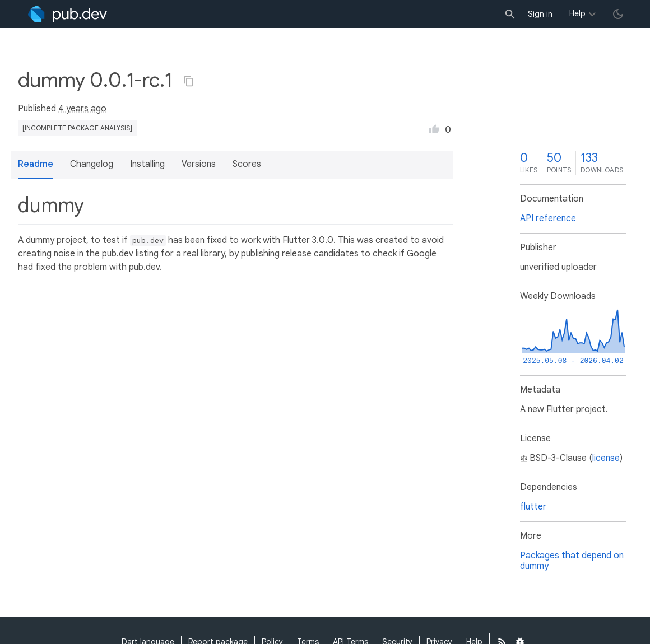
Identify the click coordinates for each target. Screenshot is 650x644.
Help (577, 13)
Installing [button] (147, 164)
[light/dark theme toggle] (618, 14)
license (606, 458)
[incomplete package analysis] (77, 128)
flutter (533, 507)
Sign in (540, 14)
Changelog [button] (92, 164)
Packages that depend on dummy (572, 561)
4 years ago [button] (82, 109)
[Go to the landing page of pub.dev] (68, 14)
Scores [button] (247, 164)
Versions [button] (199, 164)
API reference (548, 218)
